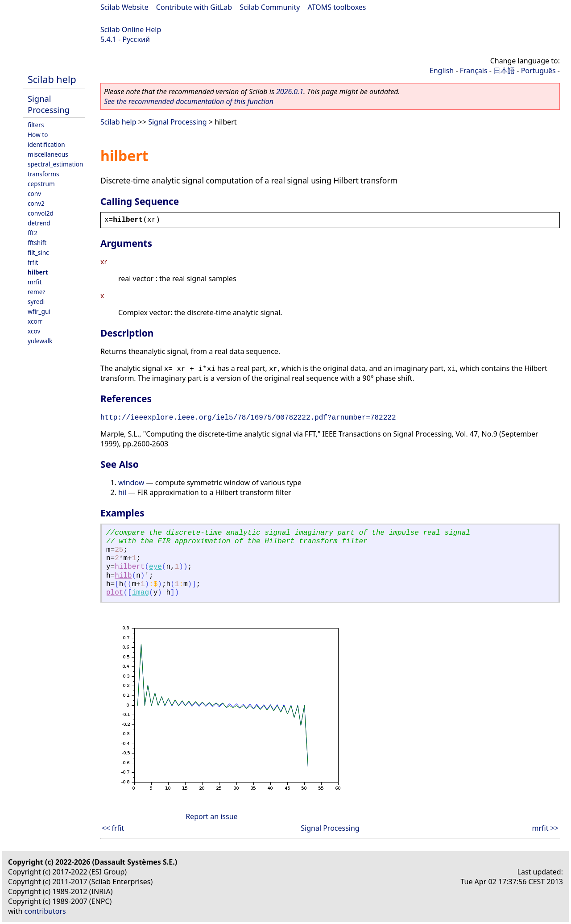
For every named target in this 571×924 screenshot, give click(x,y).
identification (46, 144)
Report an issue (211, 816)
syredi (36, 302)
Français (474, 71)
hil (122, 492)
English (442, 71)
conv (34, 194)
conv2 (36, 203)
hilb (123, 576)
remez (37, 292)
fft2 (33, 233)
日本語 (504, 71)
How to (38, 135)
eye (155, 567)
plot (115, 593)
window (131, 483)
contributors (45, 911)
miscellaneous (48, 154)
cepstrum (41, 184)
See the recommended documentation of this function (189, 101)
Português (538, 71)
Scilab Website (124, 7)
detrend (39, 223)
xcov (34, 331)
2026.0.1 (290, 92)
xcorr (35, 321)
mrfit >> (545, 828)
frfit (33, 262)
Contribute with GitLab (194, 7)
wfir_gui (39, 311)
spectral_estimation (55, 164)
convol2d (41, 213)
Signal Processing (49, 104)
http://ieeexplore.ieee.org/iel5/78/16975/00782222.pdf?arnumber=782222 (248, 418)
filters (36, 125)
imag (141, 593)
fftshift (37, 243)
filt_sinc (38, 252)
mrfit (35, 282)
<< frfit (113, 828)
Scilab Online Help (131, 29)
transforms (43, 174)
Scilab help (52, 79)
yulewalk (40, 341)
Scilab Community (270, 7)
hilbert (38, 272)
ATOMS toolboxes (337, 7)
